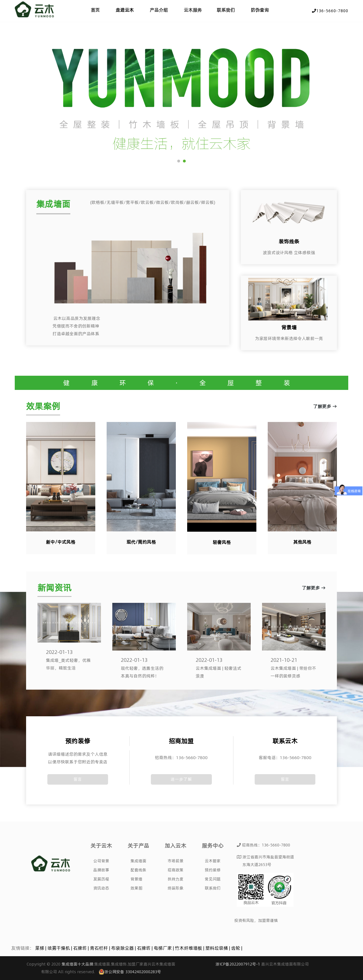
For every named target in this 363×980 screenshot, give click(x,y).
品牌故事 (101, 870)
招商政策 (176, 870)
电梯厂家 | (164, 948)
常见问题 (213, 879)
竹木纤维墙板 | (190, 948)
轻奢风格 (222, 542)
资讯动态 (101, 888)
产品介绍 (159, 10)
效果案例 (43, 406)
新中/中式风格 (61, 542)
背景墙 (289, 327)
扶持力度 (176, 879)
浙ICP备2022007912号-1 (238, 964)
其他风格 (302, 542)
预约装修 (213, 870)
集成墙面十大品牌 (77, 964)
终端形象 (176, 888)
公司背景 (101, 861)
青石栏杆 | (101, 948)
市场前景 (176, 861)
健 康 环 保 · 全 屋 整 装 (182, 383)
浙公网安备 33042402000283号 (130, 972)
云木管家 (213, 861)
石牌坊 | (82, 948)
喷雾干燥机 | (60, 948)
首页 (95, 10)
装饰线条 (289, 241)
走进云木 (125, 10)
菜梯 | (41, 948)
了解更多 (128, 324)
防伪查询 (260, 10)
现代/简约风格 (141, 542)
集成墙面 (53, 204)
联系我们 (226, 10)
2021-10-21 (284, 660)
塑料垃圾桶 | (218, 948)
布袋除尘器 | (124, 948)
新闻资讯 (54, 588)
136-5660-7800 (330, 11)
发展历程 (101, 879)
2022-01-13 (59, 652)
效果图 (136, 888)
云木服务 (193, 10)
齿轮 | (237, 948)
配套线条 (138, 870)
